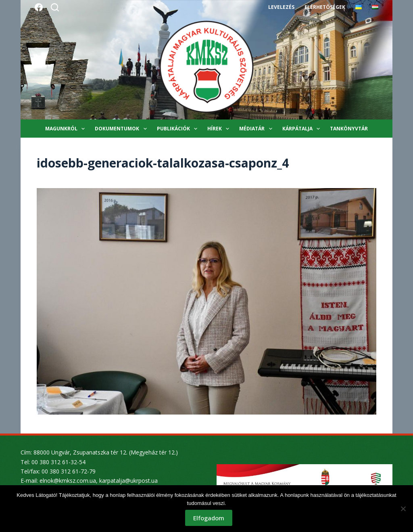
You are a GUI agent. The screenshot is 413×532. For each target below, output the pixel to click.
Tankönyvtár (349, 129)
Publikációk (179, 129)
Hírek (220, 129)
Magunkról (67, 129)
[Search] (55, 7)
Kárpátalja (303, 129)
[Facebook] (39, 7)
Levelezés (281, 7)
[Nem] (403, 509)
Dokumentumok (122, 129)
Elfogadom (209, 518)
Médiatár (257, 129)
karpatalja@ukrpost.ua (128, 481)
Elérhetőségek (325, 7)
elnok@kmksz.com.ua (68, 481)
